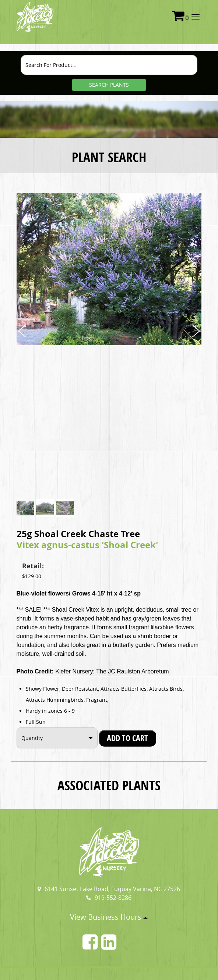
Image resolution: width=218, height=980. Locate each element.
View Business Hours (109, 917)
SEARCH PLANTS (109, 85)
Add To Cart (127, 738)
